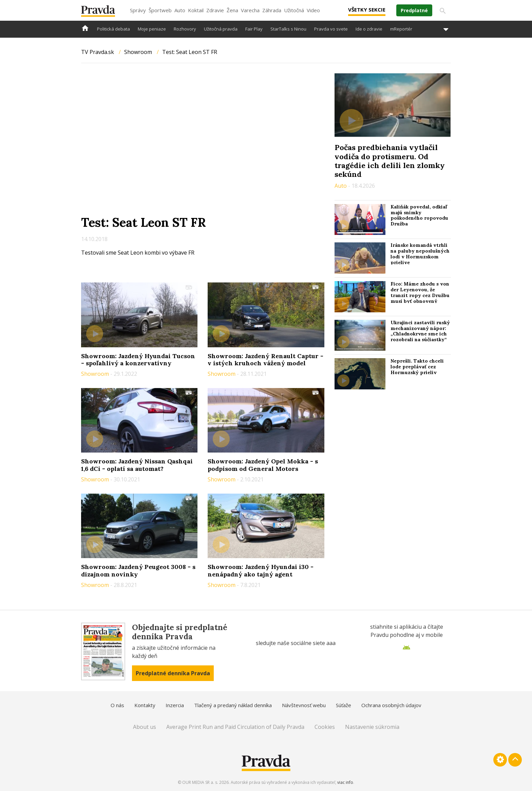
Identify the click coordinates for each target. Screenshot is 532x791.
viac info (345, 782)
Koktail (196, 10)
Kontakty (145, 705)
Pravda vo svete (331, 29)
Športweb (160, 10)
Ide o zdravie (369, 29)
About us (145, 727)
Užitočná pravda (221, 29)
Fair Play (254, 29)
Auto (180, 10)
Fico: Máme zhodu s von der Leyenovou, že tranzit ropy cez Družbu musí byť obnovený (420, 292)
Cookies (325, 727)
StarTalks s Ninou (288, 29)
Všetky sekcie (367, 10)
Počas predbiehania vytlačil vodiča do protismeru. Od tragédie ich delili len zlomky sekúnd (390, 161)
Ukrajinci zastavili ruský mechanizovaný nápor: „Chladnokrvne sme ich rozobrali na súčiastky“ (420, 331)
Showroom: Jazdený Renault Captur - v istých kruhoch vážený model (265, 360)
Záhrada (272, 10)
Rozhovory (185, 29)
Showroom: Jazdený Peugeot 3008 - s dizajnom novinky (138, 571)
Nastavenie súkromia (372, 727)
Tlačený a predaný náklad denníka (233, 705)
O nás (117, 705)
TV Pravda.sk (98, 52)
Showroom (138, 52)
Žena (232, 10)
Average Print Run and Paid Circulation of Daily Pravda (235, 727)
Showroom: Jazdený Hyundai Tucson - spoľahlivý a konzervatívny (138, 360)
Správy (138, 10)
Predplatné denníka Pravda (173, 673)
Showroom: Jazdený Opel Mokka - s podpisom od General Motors (263, 465)
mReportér (401, 29)
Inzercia (175, 705)
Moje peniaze (152, 29)
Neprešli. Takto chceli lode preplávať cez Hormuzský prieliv (417, 367)
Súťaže (344, 705)
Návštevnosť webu (304, 705)
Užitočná (294, 10)
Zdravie (215, 10)
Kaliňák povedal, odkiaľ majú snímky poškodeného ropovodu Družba (419, 215)
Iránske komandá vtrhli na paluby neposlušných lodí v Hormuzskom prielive (420, 254)
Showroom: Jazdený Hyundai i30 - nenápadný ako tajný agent (261, 571)
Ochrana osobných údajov (391, 705)
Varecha (250, 10)
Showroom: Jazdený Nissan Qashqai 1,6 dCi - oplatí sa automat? (137, 465)
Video (313, 10)
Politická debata (113, 29)
